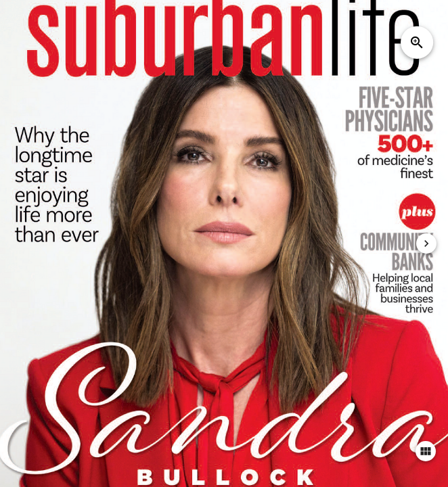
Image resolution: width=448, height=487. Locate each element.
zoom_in (417, 43)
